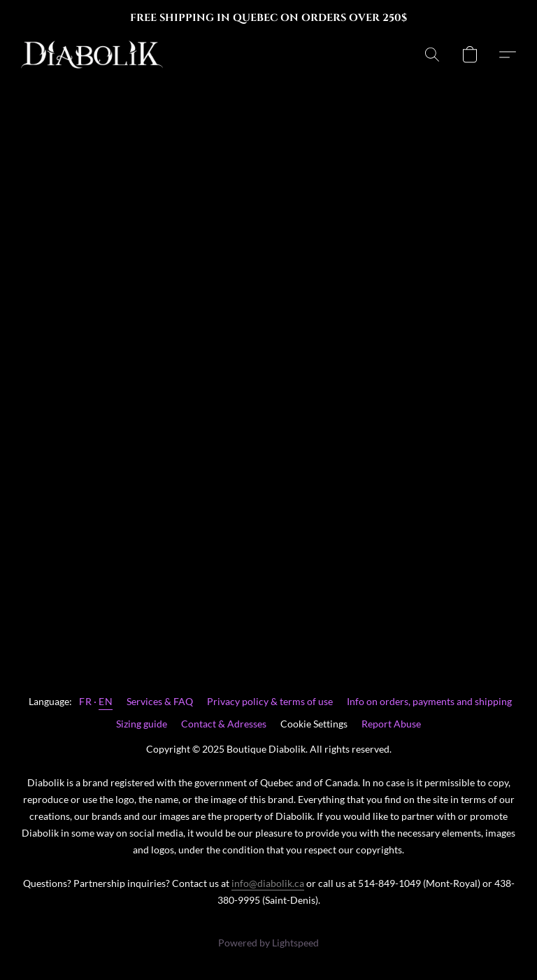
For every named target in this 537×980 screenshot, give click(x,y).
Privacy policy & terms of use (270, 701)
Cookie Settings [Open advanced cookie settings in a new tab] (314, 724)
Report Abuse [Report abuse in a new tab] (391, 724)
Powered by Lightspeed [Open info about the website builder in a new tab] (268, 943)
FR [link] (85, 701)
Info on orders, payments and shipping (429, 701)
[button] (92, 55)
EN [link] (106, 701)
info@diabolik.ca (268, 883)
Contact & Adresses (224, 724)
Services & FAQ (160, 701)
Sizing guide (142, 724)
